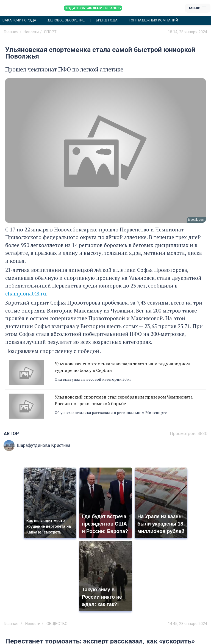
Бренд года (107, 20)
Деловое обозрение (66, 20)
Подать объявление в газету (93, 8)
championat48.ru (26, 293)
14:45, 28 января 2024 (188, 624)
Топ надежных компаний (153, 20)
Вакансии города (19, 20)
